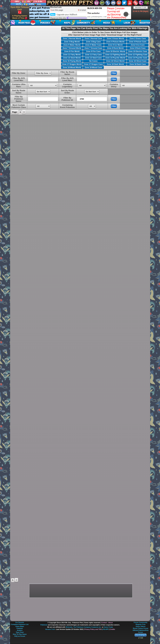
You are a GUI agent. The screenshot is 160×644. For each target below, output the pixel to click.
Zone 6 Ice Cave (138, 45)
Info (40, 4)
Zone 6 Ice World (115, 45)
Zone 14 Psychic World (115, 58)
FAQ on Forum (20, 636)
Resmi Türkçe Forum (140, 628)
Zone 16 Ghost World (115, 61)
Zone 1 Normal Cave (93, 38)
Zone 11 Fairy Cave (93, 55)
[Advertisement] (80, 13)
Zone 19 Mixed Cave (93, 67)
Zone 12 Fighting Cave (138, 55)
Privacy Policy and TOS (93, 629)
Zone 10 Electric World (115, 51)
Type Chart (20, 632)
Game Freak (108, 627)
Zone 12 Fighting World (115, 55)
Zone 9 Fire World (72, 51)
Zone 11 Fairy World (72, 55)
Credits (112, 629)
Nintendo (69, 627)
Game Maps (20, 626)
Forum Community (141, 622)
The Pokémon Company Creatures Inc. (87, 627)
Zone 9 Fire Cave (93, 51)
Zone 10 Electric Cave (138, 51)
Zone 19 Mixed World (72, 67)
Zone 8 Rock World (115, 48)
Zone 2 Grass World (115, 38)
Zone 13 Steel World (72, 58)
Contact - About (107, 623)
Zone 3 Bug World (72, 42)
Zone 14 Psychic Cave (138, 58)
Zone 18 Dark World (115, 64)
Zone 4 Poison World (115, 42)
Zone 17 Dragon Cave (93, 64)
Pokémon (44, 625)
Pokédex (20, 628)
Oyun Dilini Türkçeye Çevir (20, 10)
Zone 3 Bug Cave (93, 42)
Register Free (141, 624)
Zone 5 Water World (72, 45)
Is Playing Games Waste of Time (20, 17)
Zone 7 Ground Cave (93, 48)
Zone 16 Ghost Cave (138, 61)
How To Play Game (20, 634)
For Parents (20, 622)
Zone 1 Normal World (72, 38)
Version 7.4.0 (141, 7)
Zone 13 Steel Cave (93, 58)
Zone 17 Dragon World (72, 64)
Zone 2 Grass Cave (138, 38)
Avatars (20, 630)
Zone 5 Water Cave (93, 45)
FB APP (106, 629)
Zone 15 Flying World (72, 61)
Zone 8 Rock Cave (138, 48)
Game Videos (141, 626)
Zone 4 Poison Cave (138, 42)
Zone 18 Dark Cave (138, 64)
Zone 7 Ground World (72, 48)
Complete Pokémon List (20, 624)
